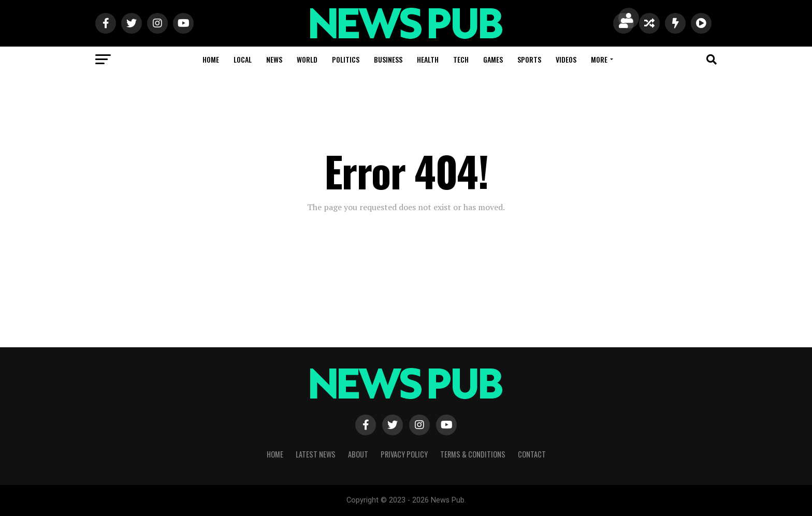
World (307, 59)
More (599, 59)
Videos (566, 59)
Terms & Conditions (473, 454)
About (358, 454)
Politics (346, 59)
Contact (532, 454)
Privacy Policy (404, 454)
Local (243, 59)
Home (211, 59)
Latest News (316, 454)
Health (428, 59)
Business (388, 59)
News (274, 59)
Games (493, 59)
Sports (529, 59)
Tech (461, 59)
